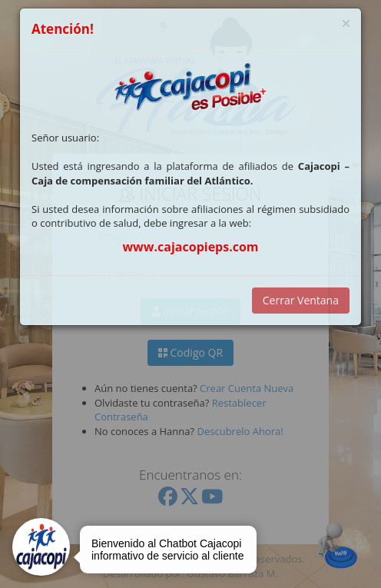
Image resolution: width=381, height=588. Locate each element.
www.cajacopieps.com (190, 247)
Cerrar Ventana (301, 300)
